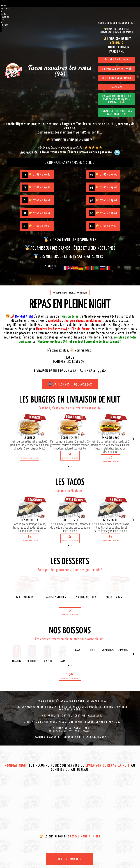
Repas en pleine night (70, 306)
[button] (30, 457)
